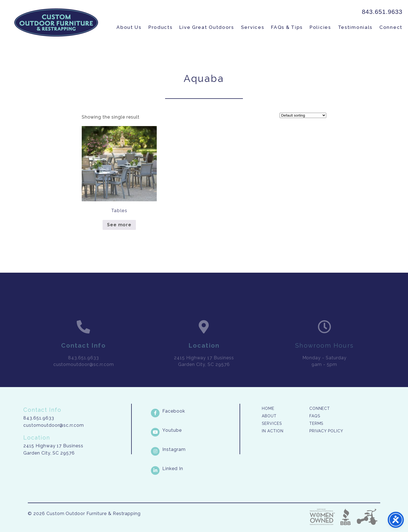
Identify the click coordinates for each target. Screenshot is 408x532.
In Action (273, 431)
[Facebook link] (195, 411)
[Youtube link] (195, 430)
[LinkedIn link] (195, 469)
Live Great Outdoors (207, 27)
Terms (316, 423)
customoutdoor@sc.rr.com (54, 425)
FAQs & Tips (287, 27)
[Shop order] (303, 115)
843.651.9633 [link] (382, 12)
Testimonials (355, 27)
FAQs (315, 416)
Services (253, 27)
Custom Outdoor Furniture (56, 22)
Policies (320, 27)
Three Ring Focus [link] (367, 517)
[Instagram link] (195, 450)
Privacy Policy (326, 431)
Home (268, 408)
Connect (391, 27)
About (269, 416)
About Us (129, 27)
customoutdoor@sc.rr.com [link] (84, 371)
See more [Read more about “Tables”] (119, 225)
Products (161, 27)
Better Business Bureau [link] (346, 517)
